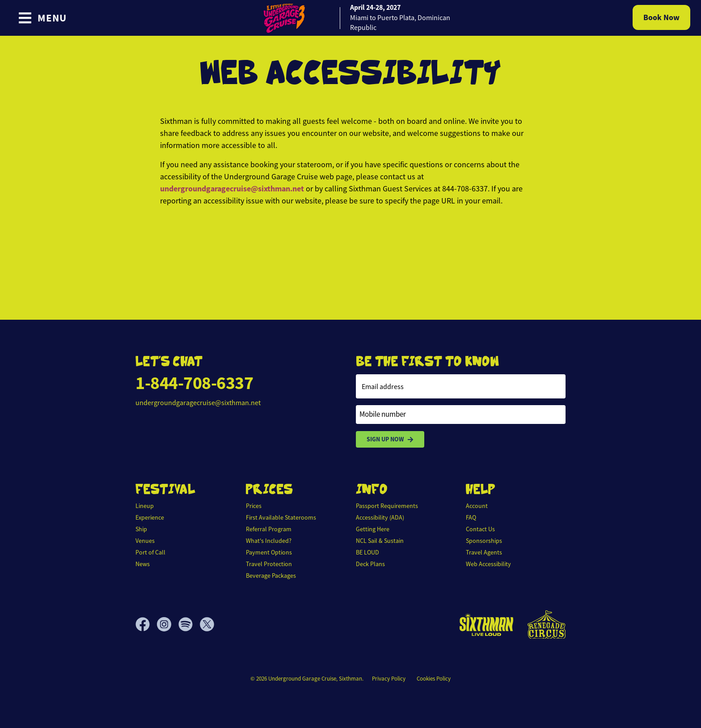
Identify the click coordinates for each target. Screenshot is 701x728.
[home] (350, 18)
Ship (141, 529)
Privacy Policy (389, 679)
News (143, 564)
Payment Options (269, 552)
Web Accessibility (488, 564)
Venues (145, 541)
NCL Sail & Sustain (380, 541)
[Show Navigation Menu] (42, 18)
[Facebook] (146, 624)
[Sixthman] (486, 624)
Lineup (145, 506)
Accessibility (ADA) (380, 517)
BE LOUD (367, 552)
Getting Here (373, 529)
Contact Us (480, 529)
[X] (207, 624)
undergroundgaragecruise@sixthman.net (232, 189)
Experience (150, 517)
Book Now (661, 17)
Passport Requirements (387, 506)
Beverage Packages (271, 576)
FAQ (471, 517)
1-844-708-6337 (194, 383)
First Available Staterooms (281, 517)
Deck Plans (370, 564)
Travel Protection (269, 564)
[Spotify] (189, 624)
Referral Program (269, 529)
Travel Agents (484, 552)
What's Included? (269, 541)
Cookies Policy (434, 679)
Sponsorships (484, 541)
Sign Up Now (390, 439)
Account (477, 506)
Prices (254, 506)
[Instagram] (168, 624)
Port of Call (150, 552)
